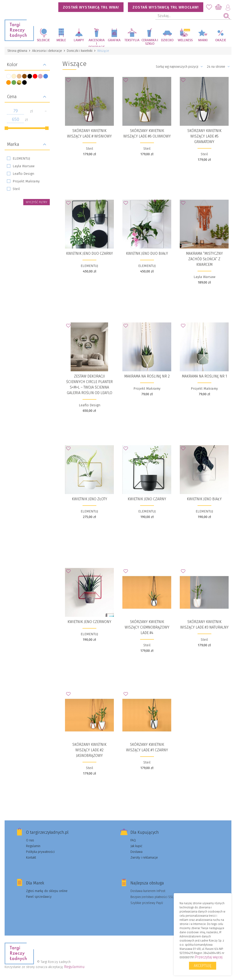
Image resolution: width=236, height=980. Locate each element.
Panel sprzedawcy (39, 897)
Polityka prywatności (40, 852)
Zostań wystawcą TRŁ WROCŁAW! (166, 7)
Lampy (79, 40)
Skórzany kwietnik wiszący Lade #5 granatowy (204, 136)
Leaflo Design (23, 174)
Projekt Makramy (26, 181)
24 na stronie (218, 67)
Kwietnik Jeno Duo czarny (90, 253)
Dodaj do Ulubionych (70, 82)
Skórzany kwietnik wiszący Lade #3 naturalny (204, 625)
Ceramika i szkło (150, 42)
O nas (30, 840)
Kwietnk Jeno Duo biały (147, 253)
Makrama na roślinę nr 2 (147, 376)
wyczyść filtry (37, 202)
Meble (61, 40)
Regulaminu (74, 967)
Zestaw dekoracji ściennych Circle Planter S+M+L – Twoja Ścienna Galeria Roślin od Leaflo (89, 385)
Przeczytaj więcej (209, 957)
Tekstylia (132, 40)
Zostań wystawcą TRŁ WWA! (91, 7)
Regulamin (33, 846)
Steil (16, 189)
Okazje (221, 40)
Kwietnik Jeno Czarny (147, 499)
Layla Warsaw (24, 166)
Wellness (185, 40)
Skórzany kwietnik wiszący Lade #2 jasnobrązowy (89, 750)
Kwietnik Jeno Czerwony (89, 622)
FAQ (133, 840)
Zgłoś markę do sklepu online (47, 891)
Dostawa (136, 852)
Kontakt (31, 858)
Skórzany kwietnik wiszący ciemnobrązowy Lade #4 (147, 627)
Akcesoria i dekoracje (97, 43)
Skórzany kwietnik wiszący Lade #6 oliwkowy (147, 133)
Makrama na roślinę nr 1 (204, 376)
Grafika (114, 40)
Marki (203, 40)
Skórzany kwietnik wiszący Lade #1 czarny (147, 747)
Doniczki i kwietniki (80, 51)
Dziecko (167, 40)
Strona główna (17, 51)
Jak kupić (136, 846)
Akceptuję (203, 966)
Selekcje (43, 40)
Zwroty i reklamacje (144, 858)
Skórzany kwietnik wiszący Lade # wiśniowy (89, 133)
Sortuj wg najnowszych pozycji (179, 67)
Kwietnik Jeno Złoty (90, 499)
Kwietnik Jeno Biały (204, 499)
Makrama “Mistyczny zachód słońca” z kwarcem (204, 259)
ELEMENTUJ (21, 158)
